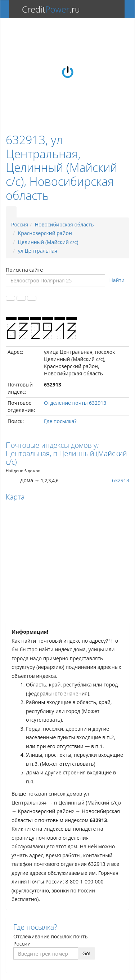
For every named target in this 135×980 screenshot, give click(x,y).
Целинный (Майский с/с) (48, 242)
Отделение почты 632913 (75, 403)
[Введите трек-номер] (46, 953)
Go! (86, 953)
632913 (121, 480)
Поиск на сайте (24, 270)
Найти (117, 280)
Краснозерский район (45, 233)
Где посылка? (60, 421)
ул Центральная (38, 251)
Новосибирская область (64, 224)
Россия (20, 224)
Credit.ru (51, 9)
